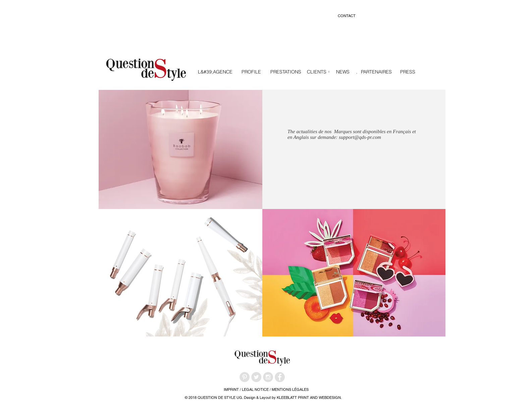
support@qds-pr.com (360, 137)
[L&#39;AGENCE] (215, 72)
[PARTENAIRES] (376, 72)
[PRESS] (408, 72)
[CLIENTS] (317, 72)
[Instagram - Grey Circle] (268, 377)
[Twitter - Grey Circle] (256, 377)
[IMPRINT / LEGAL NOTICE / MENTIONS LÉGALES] (266, 390)
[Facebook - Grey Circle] (280, 377)
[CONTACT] (347, 16)
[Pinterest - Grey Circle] (245, 377)
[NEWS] (343, 72)
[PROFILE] (251, 72)
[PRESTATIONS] (286, 72)
